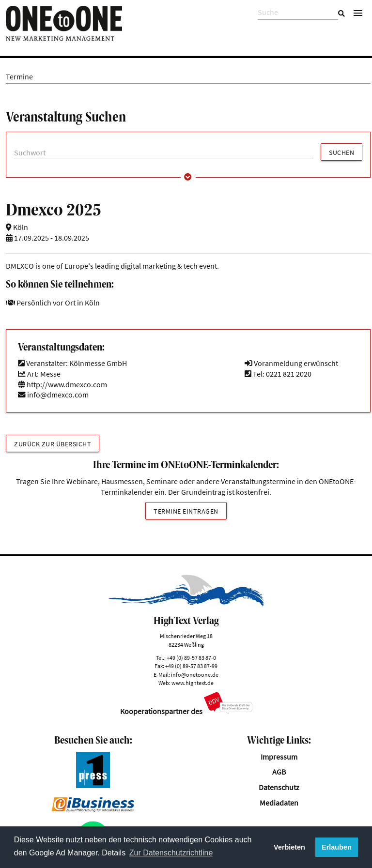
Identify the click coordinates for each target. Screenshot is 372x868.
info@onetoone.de (195, 675)
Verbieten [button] (289, 847)
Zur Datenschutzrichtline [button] (171, 853)
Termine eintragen (186, 511)
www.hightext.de (193, 683)
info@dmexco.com (58, 395)
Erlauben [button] (337, 847)
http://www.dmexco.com (62, 385)
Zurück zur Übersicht (53, 444)
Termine (19, 77)
